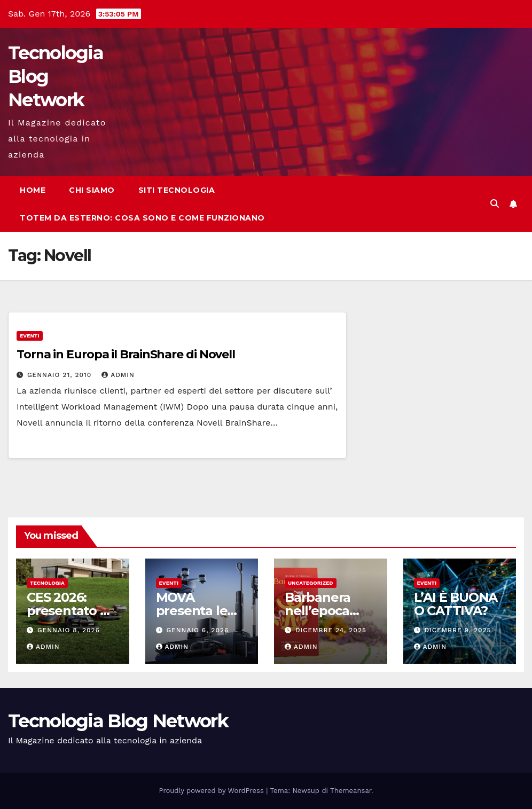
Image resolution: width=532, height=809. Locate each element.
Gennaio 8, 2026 (69, 630)
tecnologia (47, 583)
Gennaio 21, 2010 (61, 375)
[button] (495, 204)
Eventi (30, 336)
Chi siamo (92, 190)
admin (118, 375)
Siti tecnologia (177, 190)
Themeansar (351, 791)
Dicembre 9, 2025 (457, 630)
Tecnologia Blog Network (118, 721)
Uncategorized (311, 583)
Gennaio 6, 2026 (197, 630)
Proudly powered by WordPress (213, 791)
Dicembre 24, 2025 (331, 630)
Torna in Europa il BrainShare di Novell (126, 354)
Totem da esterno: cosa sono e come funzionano (142, 218)
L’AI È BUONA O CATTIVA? (456, 604)
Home (33, 190)
